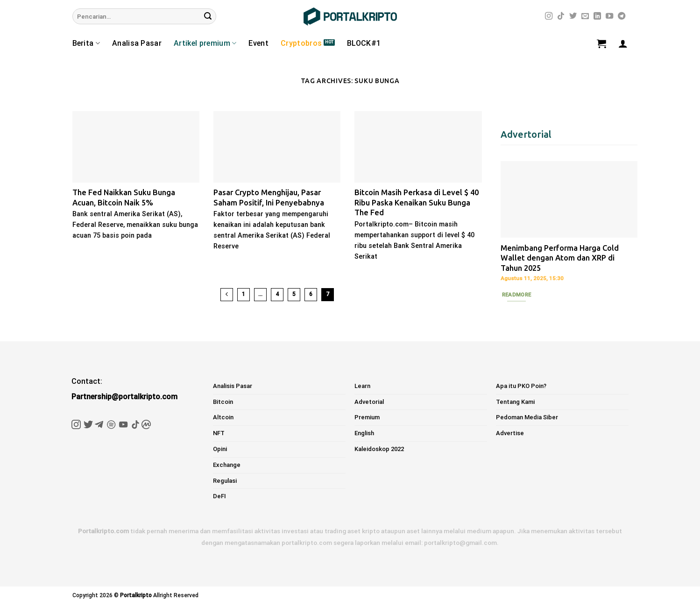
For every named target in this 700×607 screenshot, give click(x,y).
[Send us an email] (585, 16)
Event (258, 43)
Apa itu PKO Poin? (521, 386)
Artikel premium (205, 43)
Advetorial (369, 402)
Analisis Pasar (233, 386)
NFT (219, 433)
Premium (367, 417)
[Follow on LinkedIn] (597, 16)
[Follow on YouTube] (609, 16)
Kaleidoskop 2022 (379, 449)
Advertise (510, 433)
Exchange (227, 465)
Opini (220, 449)
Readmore (517, 295)
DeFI (219, 496)
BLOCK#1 (364, 43)
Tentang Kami (515, 402)
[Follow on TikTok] (561, 16)
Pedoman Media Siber (527, 417)
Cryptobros (301, 43)
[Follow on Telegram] (622, 16)
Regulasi (225, 481)
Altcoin (223, 417)
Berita (86, 43)
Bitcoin (223, 402)
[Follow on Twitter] (573, 16)
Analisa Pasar (137, 43)
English (364, 433)
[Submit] (208, 16)
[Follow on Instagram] (549, 16)
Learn (362, 386)
